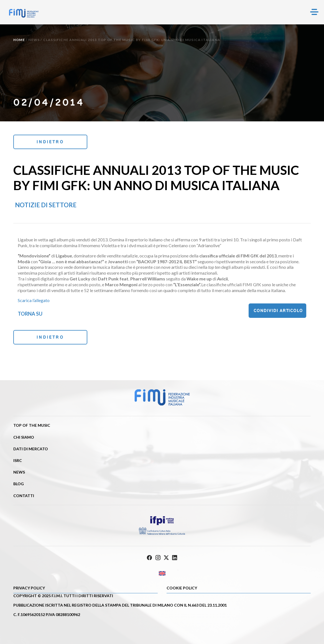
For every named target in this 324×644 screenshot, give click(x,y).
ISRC (18, 460)
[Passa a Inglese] (162, 573)
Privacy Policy (29, 588)
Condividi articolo (278, 310)
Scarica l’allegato (34, 300)
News (34, 40)
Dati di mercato (31, 449)
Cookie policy (182, 588)
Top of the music (32, 425)
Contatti (24, 496)
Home (19, 40)
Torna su (30, 314)
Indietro (50, 142)
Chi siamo (24, 437)
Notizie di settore (46, 205)
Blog (19, 484)
